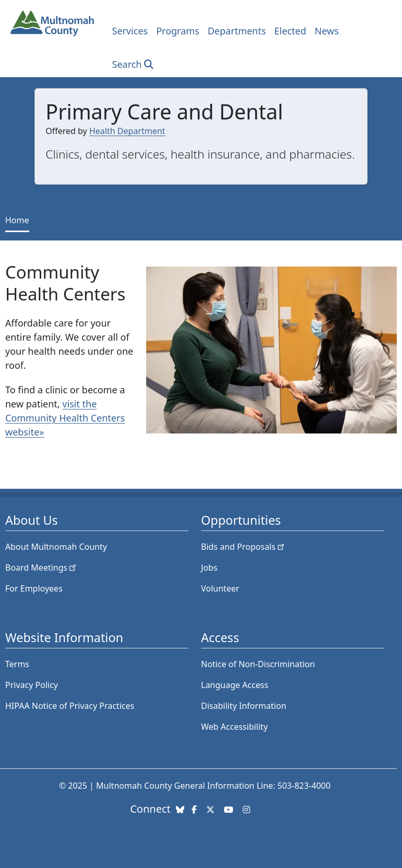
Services (130, 31)
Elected (290, 31)
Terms (17, 664)
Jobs (209, 568)
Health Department (127, 131)
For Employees (34, 588)
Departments (237, 31)
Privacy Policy (32, 685)
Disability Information (244, 706)
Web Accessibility (234, 727)
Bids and (244, 547)
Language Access (235, 685)
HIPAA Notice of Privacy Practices (70, 706)
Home (17, 220)
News (327, 31)
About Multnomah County (56, 547)
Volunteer (220, 588)
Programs (178, 31)
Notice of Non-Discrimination (258, 664)
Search (127, 64)
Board (42, 568)
